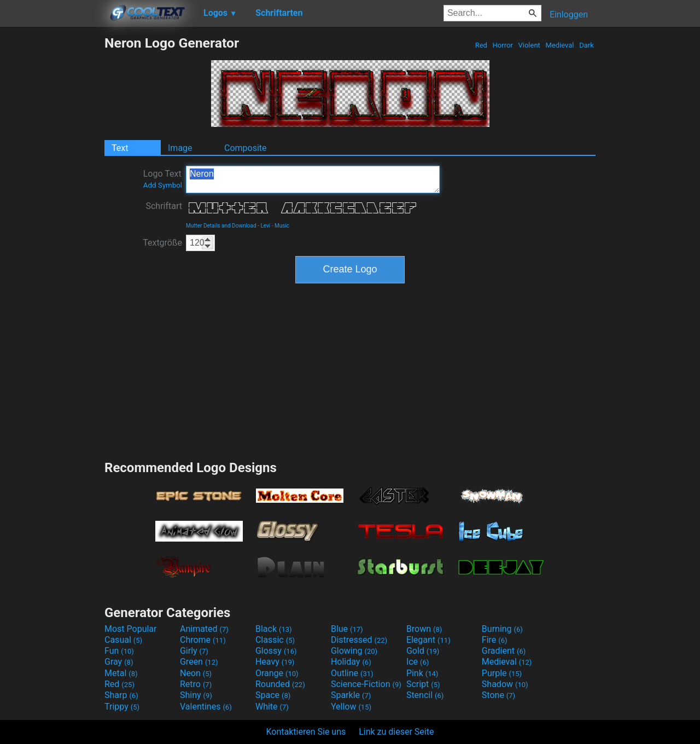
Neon (196, 673)
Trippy (122, 707)
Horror (503, 45)
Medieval (559, 45)
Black (274, 629)
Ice (418, 662)
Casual (123, 640)
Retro (196, 684)
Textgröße (162, 243)
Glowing (354, 651)
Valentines (206, 707)
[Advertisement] (52, 199)
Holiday (351, 662)
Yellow (351, 707)
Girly (194, 651)
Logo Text (163, 179)
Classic (275, 640)
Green (199, 662)
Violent (529, 45)
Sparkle (351, 695)
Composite (246, 148)
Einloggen (569, 14)
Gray (119, 662)
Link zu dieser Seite (396, 732)
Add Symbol (163, 185)
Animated (204, 629)
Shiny (196, 695)
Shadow (505, 684)
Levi (265, 226)
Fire (495, 640)
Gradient (504, 651)
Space (273, 695)
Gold (423, 651)
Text (120, 148)
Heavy (275, 662)
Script (423, 684)
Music (282, 226)
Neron (313, 179)
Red (481, 45)
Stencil (425, 695)
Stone (498, 695)
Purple (502, 673)
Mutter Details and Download (221, 226)
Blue (347, 629)
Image (180, 148)
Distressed (359, 640)
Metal (121, 673)
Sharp (121, 695)
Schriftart (164, 206)
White (272, 707)
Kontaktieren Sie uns (306, 732)
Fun (119, 651)
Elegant (428, 640)
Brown (424, 629)
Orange (277, 673)
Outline (352, 673)
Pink (422, 673)
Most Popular (131, 629)
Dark (587, 45)
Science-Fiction (366, 684)
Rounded (280, 684)
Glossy (276, 651)
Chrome (203, 640)
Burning (502, 629)
